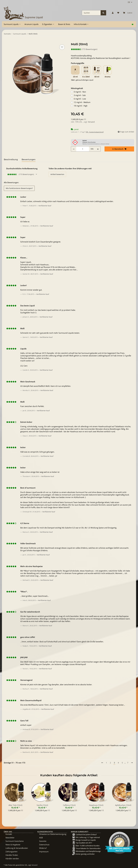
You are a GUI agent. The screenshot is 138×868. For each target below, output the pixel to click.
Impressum (44, 852)
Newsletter (10, 838)
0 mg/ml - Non (80, 92)
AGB (41, 838)
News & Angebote (13, 845)
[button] (113, 13)
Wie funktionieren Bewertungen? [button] (19, 188)
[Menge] (83, 149)
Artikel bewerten (57, 174)
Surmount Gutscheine (15, 841)
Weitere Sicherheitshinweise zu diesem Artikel (96, 144)
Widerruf (43, 848)
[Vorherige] (102, 763)
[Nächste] (132, 763)
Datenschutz (44, 845)
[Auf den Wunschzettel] (62, 47)
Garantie (43, 841)
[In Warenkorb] (6, 41)
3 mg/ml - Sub (80, 95)
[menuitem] (12, 24)
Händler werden (12, 858)
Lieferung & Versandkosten (17, 848)
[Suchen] (91, 13)
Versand (91, 122)
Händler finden (12, 855)
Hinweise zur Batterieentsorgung (53, 834)
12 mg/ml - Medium (82, 102)
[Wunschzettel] (118, 13)
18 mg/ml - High (81, 106)
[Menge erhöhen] (98, 149)
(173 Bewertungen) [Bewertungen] (84, 49)
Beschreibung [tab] (11, 160)
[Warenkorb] (128, 13)
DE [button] (129, 2)
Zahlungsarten (11, 852)
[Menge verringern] (74, 149)
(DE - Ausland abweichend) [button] (95, 132)
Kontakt (9, 834)
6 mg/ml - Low (80, 99)
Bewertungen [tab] (29, 160)
